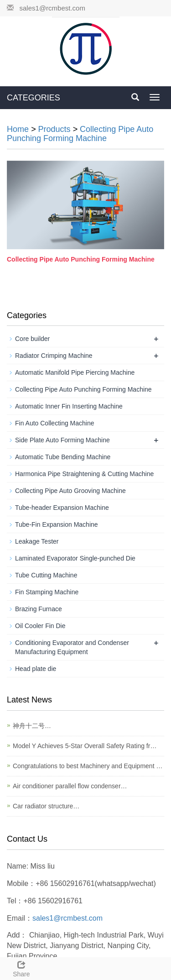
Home (18, 129)
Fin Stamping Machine (47, 592)
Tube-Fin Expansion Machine (57, 524)
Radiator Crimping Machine (54, 356)
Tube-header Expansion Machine (62, 508)
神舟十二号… (32, 726)
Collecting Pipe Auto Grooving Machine (70, 491)
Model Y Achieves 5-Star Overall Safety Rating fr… (85, 746)
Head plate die (36, 669)
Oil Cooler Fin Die (40, 626)
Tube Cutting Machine (46, 575)
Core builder (32, 339)
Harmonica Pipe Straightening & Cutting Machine (84, 474)
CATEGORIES (34, 98)
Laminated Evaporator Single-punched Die (75, 558)
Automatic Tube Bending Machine (63, 457)
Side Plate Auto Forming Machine (62, 440)
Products (54, 129)
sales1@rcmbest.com (52, 8)
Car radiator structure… (46, 806)
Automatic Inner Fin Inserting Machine (69, 406)
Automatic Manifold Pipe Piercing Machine (75, 372)
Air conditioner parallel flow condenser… (70, 786)
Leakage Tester (37, 541)
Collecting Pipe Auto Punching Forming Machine (80, 134)
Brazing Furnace (39, 609)
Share (21, 968)
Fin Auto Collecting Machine (55, 423)
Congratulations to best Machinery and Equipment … (88, 766)
